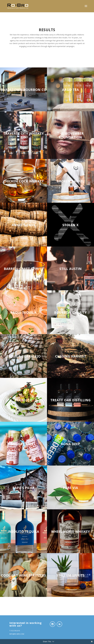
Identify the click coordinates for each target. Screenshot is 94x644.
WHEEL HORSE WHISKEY (71, 532)
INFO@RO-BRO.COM (17, 634)
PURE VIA (70, 488)
